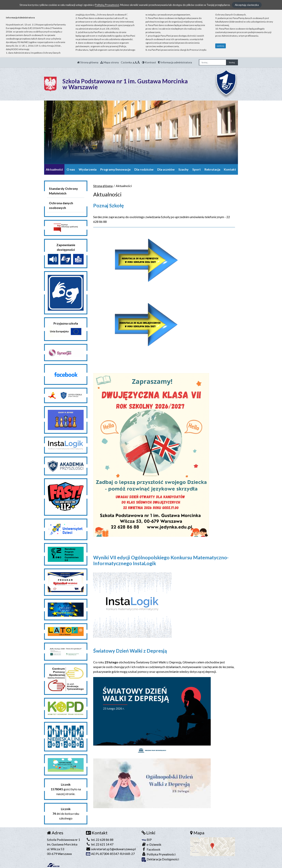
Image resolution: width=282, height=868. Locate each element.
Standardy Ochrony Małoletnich (63, 191)
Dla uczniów (166, 169)
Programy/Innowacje (115, 169)
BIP (147, 840)
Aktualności (54, 169)
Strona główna (88, 62)
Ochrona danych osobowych (61, 205)
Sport (197, 169)
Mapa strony (110, 62)
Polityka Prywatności (159, 854)
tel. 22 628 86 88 (100, 840)
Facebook (151, 849)
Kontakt (230, 169)
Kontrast (149, 62)
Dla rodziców (144, 169)
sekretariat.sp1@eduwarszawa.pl (111, 849)
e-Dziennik (151, 844)
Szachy (183, 169)
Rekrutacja (212, 169)
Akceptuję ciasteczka (247, 5)
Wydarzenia (88, 169)
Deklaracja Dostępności (160, 859)
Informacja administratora (175, 62)
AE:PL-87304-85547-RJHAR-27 (110, 854)
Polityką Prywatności (107, 5)
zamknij (220, 46)
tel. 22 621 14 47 (100, 844)
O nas (71, 169)
